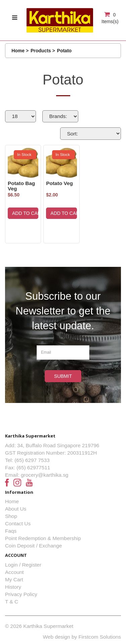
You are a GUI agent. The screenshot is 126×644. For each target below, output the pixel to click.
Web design (57, 637)
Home (18, 51)
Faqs (11, 531)
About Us (16, 509)
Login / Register (23, 565)
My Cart (14, 579)
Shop (11, 516)
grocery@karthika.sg (45, 475)
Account (14, 572)
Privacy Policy (21, 594)
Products (41, 51)
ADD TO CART (25, 213)
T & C (12, 602)
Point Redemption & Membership (43, 538)
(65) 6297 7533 (32, 460)
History (13, 587)
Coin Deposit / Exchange (33, 546)
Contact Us (18, 523)
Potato (65, 51)
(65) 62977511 (33, 467)
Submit (63, 376)
